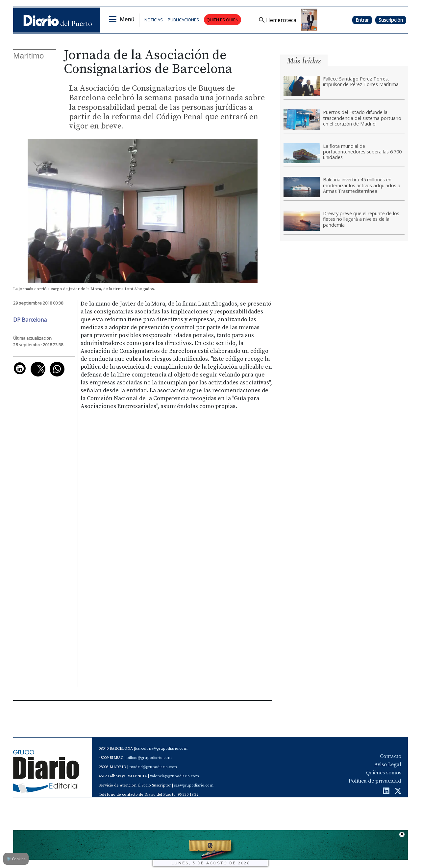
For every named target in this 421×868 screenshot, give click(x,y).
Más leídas (304, 61)
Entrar (362, 20)
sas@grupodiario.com (194, 785)
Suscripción (391, 20)
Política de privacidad (375, 781)
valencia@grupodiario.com (174, 776)
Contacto (391, 756)
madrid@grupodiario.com (153, 767)
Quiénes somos (384, 773)
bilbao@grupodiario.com (149, 758)
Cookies (16, 859)
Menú (127, 19)
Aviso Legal (388, 765)
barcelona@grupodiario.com (161, 749)
